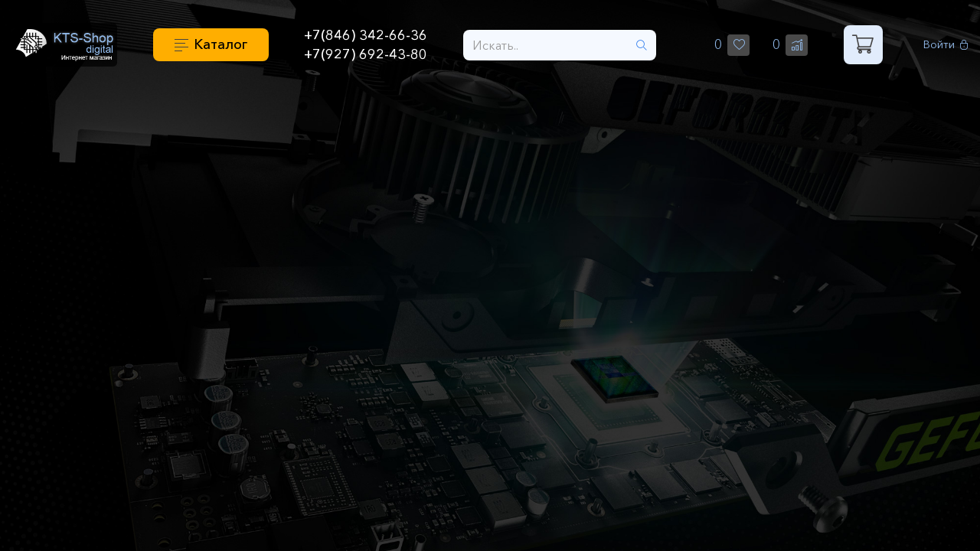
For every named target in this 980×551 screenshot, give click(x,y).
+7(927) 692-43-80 (366, 54)
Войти (946, 45)
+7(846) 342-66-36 (366, 35)
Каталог (220, 44)
